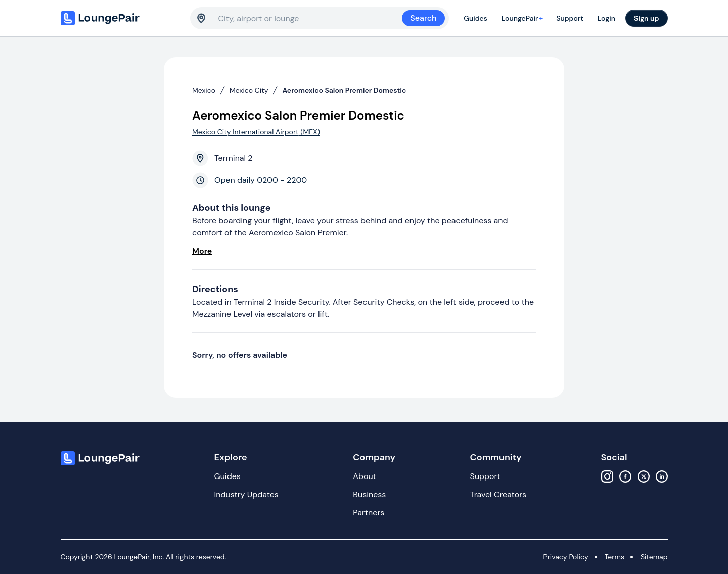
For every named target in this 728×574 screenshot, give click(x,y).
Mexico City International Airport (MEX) (256, 132)
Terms (615, 557)
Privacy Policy (566, 557)
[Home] (121, 18)
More (202, 251)
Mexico (204, 90)
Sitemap (654, 557)
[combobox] (310, 18)
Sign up (647, 18)
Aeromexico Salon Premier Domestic (344, 90)
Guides (475, 18)
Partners (369, 513)
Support (570, 18)
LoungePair (524, 18)
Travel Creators (498, 494)
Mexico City (249, 90)
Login (606, 18)
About (365, 476)
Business (369, 494)
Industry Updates (246, 494)
